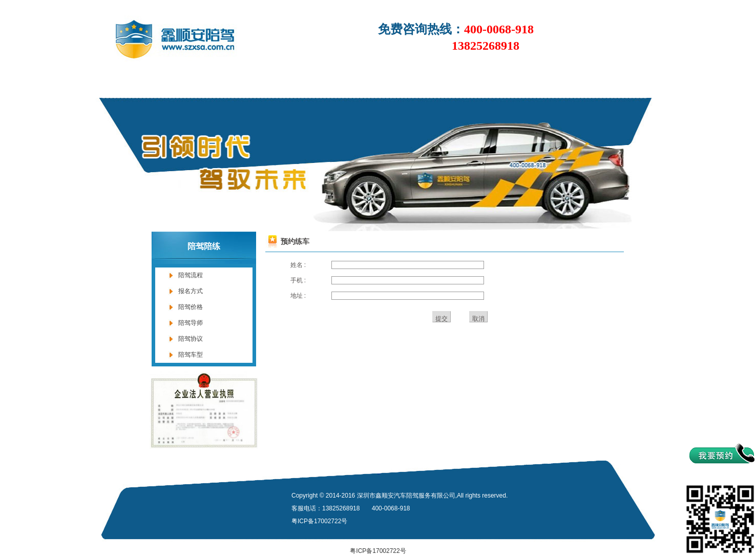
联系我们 (584, 83)
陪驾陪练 (328, 83)
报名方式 (191, 291)
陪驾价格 (191, 307)
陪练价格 (392, 83)
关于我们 (200, 83)
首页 (129, 83)
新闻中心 (264, 83)
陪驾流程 (191, 275)
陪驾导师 (191, 323)
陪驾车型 (191, 355)
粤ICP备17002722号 (378, 551)
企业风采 (520, 83)
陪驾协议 (191, 339)
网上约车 (456, 83)
